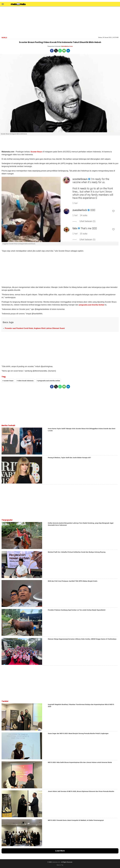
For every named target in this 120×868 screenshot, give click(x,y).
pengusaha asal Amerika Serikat (91, 305)
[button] (3, 4)
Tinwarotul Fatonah (54, 46)
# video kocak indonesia (25, 381)
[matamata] (18, 4)
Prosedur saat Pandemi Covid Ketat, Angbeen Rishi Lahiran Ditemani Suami (35, 328)
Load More (60, 851)
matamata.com (56, 862)
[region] (60, 21)
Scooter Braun (36, 152)
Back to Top (60, 865)
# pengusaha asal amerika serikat (48, 381)
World (4, 38)
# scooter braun (8, 381)
